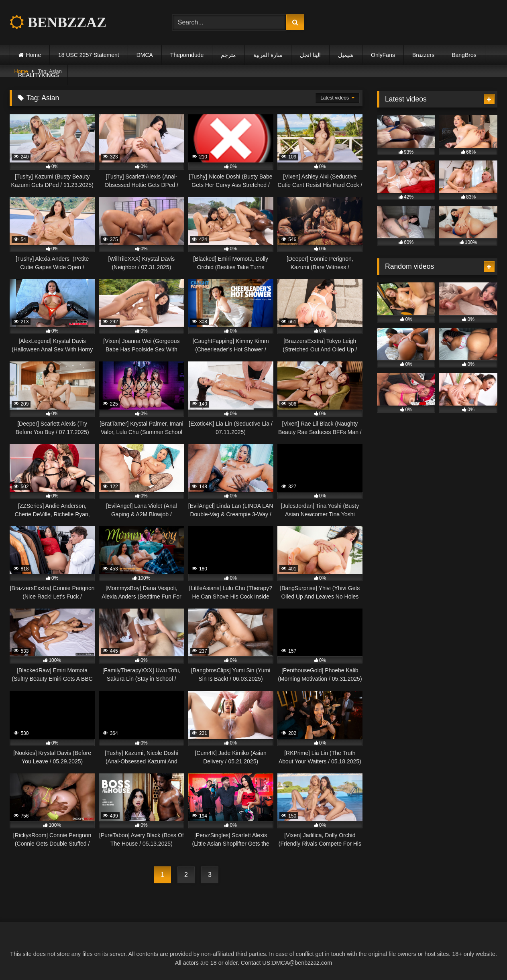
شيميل (346, 55)
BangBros (464, 55)
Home (34, 55)
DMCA (145, 55)
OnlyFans (383, 55)
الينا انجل (310, 55)
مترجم (228, 55)
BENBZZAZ (58, 22)
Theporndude (187, 55)
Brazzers (423, 55)
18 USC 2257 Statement (89, 55)
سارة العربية (268, 55)
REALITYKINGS (39, 75)
